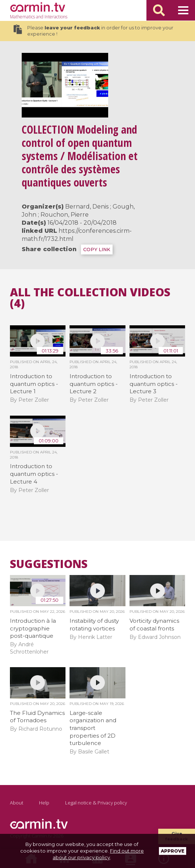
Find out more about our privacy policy (98, 854)
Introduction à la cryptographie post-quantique (33, 628)
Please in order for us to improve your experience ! (93, 31)
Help (44, 803)
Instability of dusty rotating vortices (94, 625)
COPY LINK (97, 249)
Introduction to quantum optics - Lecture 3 (154, 384)
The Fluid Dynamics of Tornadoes (37, 717)
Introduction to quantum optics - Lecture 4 (34, 474)
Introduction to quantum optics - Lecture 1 (34, 384)
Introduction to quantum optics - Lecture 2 (94, 384)
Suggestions (49, 564)
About (17, 803)
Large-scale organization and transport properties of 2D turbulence (93, 728)
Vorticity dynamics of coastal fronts (154, 625)
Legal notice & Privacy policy (96, 803)
